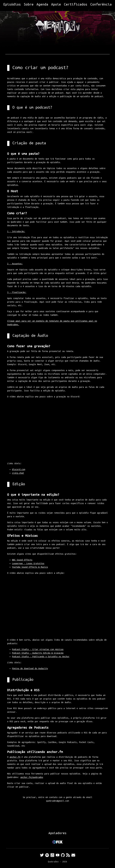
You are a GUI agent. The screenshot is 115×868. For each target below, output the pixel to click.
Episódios (12, 5)
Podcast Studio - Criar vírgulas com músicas (38, 650)
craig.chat (18, 473)
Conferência (101, 5)
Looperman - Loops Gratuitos (28, 564)
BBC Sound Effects (22, 560)
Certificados (76, 5)
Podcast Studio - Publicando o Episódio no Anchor (41, 657)
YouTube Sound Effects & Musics (30, 567)
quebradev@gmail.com (57, 801)
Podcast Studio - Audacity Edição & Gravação (38, 653)
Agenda (42, 5)
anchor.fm (15, 757)
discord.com (19, 470)
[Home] (57, 28)
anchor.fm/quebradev (32, 777)
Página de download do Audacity (30, 669)
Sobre (29, 5)
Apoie (56, 5)
